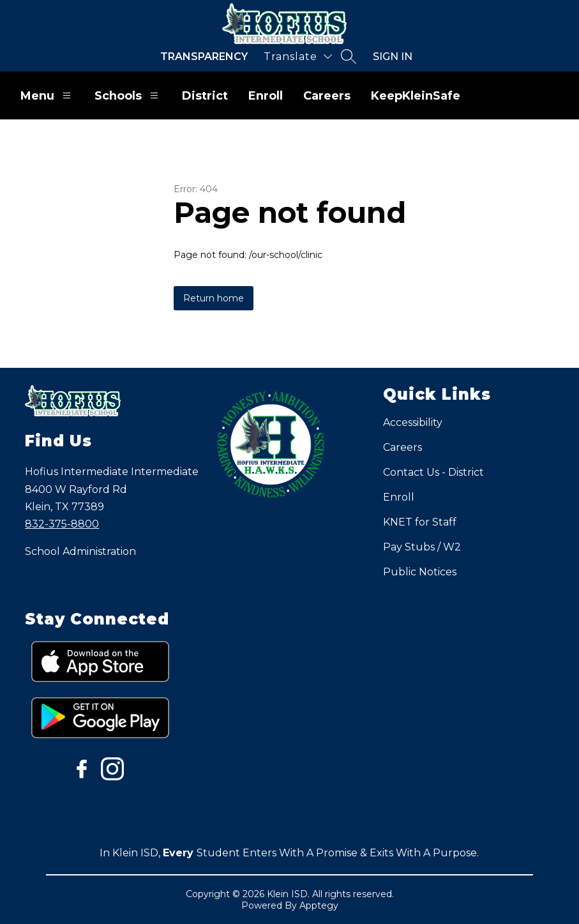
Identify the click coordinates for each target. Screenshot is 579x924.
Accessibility (413, 422)
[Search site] (349, 56)
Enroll (266, 96)
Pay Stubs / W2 (422, 547)
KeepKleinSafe (416, 96)
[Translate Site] (298, 57)
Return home (214, 298)
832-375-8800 (62, 524)
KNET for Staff (420, 522)
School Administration (80, 551)
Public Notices (420, 572)
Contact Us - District (433, 472)
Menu (47, 95)
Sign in (393, 57)
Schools (128, 95)
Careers (327, 96)
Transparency (204, 57)
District (205, 96)
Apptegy (319, 905)
